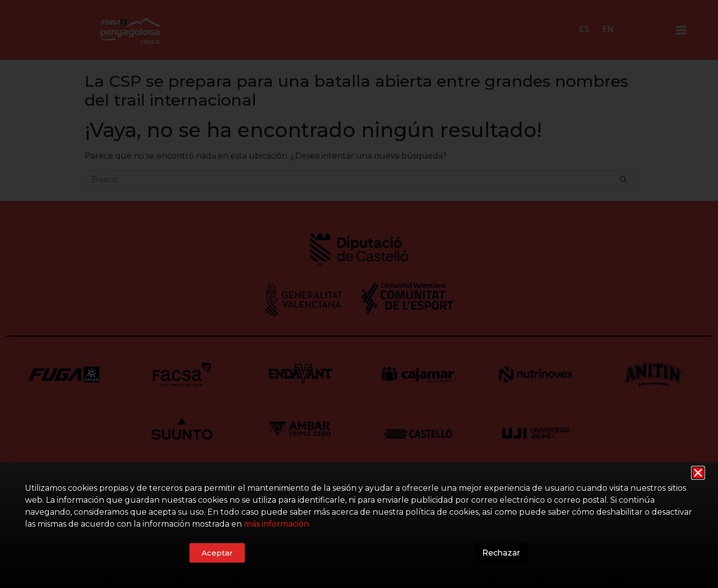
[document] (359, 294)
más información (276, 524)
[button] (698, 473)
